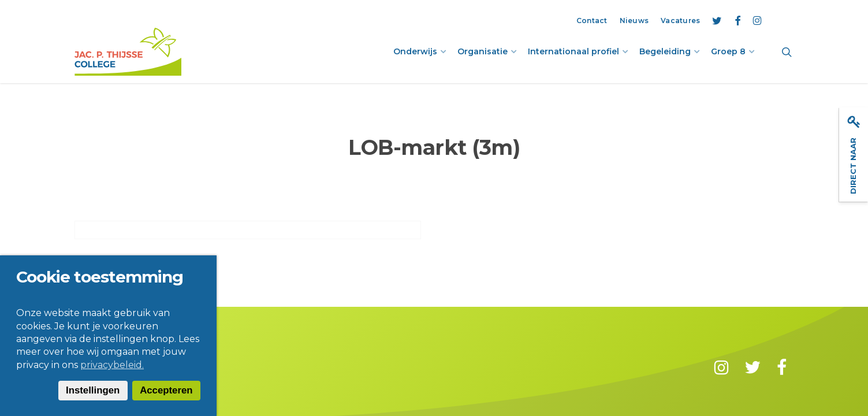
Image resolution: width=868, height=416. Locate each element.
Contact (92, 367)
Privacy (192, 367)
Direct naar (854, 155)
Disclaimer (143, 367)
